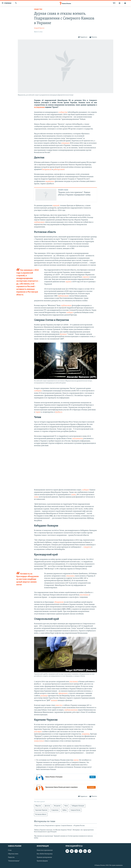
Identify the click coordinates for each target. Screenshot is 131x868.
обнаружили (59, 602)
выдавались (50, 181)
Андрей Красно (39, 28)
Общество (38, 9)
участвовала (84, 595)
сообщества (63, 112)
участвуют (38, 732)
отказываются (77, 439)
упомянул (44, 696)
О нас (10, 850)
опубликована (66, 306)
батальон (63, 334)
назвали (54, 700)
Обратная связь (13, 854)
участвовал (74, 682)
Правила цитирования (44, 857)
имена (76, 760)
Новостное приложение (45, 850)
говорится (87, 547)
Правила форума (42, 861)
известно (59, 705)
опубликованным (71, 710)
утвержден (66, 143)
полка (74, 495)
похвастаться (39, 741)
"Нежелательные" (14, 861)
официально (63, 693)
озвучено (86, 277)
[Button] (83, 37)
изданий (56, 206)
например (86, 734)
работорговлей (59, 169)
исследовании (39, 107)
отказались (70, 576)
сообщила (38, 391)
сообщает (85, 490)
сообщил (70, 313)
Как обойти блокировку (45, 854)
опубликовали (63, 296)
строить (68, 282)
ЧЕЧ (114, 3)
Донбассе (59, 412)
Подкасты (11, 857)
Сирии (38, 412)
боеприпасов (47, 169)
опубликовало (39, 222)
